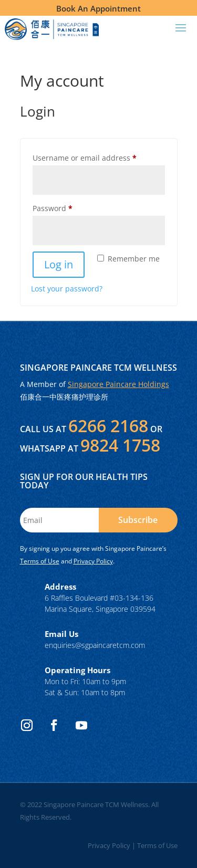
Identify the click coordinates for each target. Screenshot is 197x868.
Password (69, 207)
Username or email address (99, 157)
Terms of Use (40, 561)
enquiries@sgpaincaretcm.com (95, 645)
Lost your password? (67, 289)
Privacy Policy (93, 561)
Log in (59, 264)
